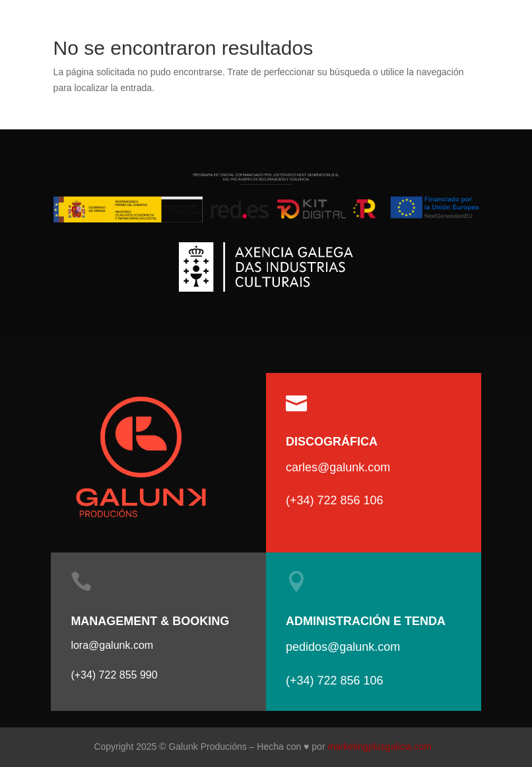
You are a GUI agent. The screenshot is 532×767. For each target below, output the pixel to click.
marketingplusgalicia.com (379, 747)
